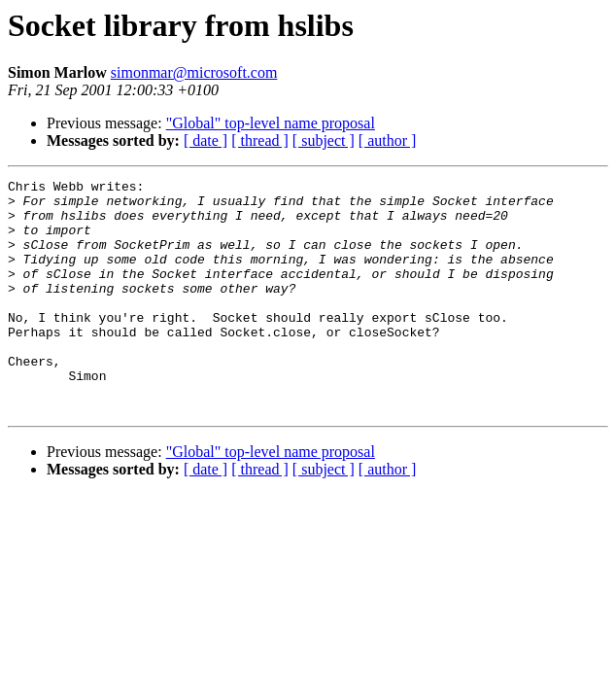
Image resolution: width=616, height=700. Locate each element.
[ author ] (388, 140)
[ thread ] (260, 140)
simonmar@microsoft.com (194, 72)
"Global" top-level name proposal (271, 123)
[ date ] (205, 140)
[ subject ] (324, 140)
